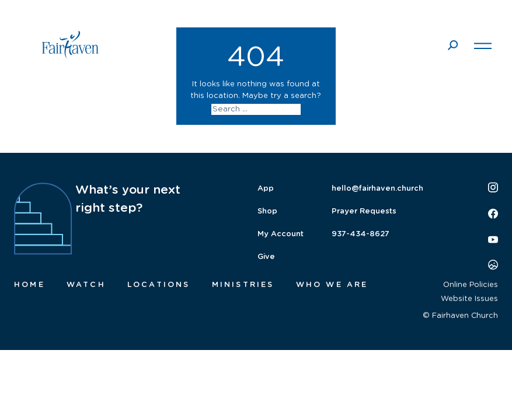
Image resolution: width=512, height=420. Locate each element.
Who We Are (332, 285)
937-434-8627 (361, 234)
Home (29, 285)
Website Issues (469, 299)
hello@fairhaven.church (377, 189)
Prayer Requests (364, 211)
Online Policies (471, 285)
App (266, 189)
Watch (86, 285)
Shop (267, 211)
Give (266, 257)
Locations (159, 285)
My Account (281, 234)
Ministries (243, 285)
